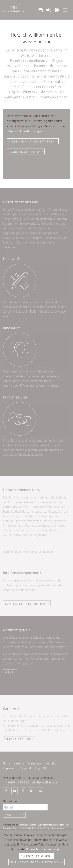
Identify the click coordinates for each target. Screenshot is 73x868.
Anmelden (15, 815)
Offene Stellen (20, 739)
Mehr (11, 672)
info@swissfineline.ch (45, 782)
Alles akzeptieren (26, 151)
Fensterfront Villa (22, 828)
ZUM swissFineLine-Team (27, 603)
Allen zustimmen (37, 856)
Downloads (35, 763)
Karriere (11, 709)
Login (40, 768)
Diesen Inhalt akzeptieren (33, 141)
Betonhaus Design (42, 828)
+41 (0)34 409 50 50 (16, 782)
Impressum (10, 768)
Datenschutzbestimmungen (24, 131)
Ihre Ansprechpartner (23, 573)
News (6, 763)
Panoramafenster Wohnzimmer (36, 824)
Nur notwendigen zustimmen (37, 862)
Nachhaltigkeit (17, 630)
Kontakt (51, 763)
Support (26, 768)
